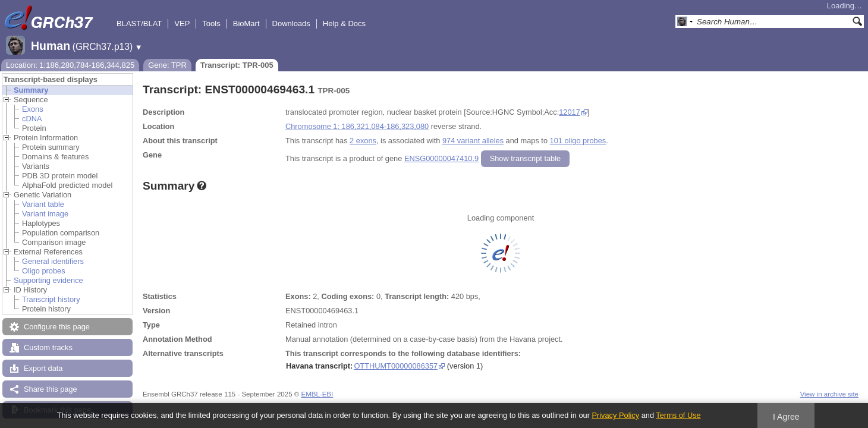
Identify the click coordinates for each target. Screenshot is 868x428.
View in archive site (829, 394)
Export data (43, 368)
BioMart (246, 23)
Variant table (43, 204)
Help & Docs (344, 23)
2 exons (363, 141)
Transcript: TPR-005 (237, 65)
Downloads (291, 23)
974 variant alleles (473, 141)
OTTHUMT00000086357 (396, 366)
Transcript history (51, 299)
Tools (211, 23)
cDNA (32, 119)
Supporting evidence (48, 280)
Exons (33, 109)
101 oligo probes (578, 141)
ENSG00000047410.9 (441, 158)
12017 (570, 112)
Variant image (45, 214)
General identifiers (53, 261)
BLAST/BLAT (139, 23)
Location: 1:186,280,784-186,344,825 (70, 65)
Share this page (51, 389)
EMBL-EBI (317, 394)
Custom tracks (48, 347)
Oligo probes (44, 271)
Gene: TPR (167, 65)
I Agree (786, 417)
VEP (182, 23)
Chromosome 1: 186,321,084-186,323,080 (357, 126)
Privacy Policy (615, 415)
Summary (31, 90)
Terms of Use (678, 415)
